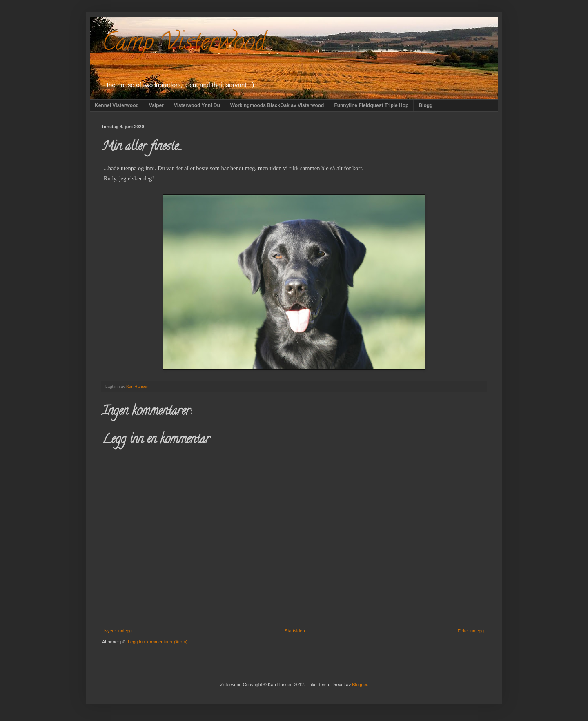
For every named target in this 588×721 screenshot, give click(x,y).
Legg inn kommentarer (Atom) (158, 642)
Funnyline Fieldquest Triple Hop (371, 105)
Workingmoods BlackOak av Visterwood (277, 105)
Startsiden (295, 631)
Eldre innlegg (471, 631)
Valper (156, 105)
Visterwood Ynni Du (197, 105)
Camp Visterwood (184, 45)
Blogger (360, 685)
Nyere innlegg (118, 631)
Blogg (425, 105)
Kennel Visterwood (117, 105)
